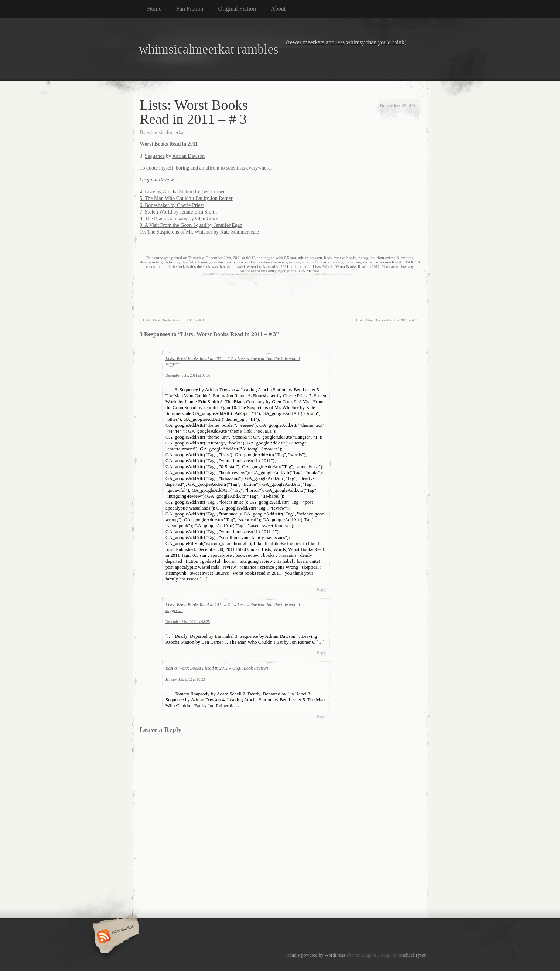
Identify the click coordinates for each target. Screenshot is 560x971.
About (278, 9)
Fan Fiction (190, 9)
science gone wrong (344, 262)
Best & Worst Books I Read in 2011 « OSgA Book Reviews (217, 668)
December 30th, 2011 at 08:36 (188, 375)
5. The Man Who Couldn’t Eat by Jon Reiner (186, 198)
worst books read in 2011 (268, 266)
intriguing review (209, 262)
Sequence (155, 156)
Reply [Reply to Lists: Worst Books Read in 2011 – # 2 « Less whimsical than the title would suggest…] (322, 590)
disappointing (151, 262)
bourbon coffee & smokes (392, 258)
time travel (236, 266)
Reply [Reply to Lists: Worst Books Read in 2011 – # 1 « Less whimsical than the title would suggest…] (322, 653)
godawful (185, 262)
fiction (170, 262)
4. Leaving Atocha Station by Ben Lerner (182, 192)
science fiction (314, 262)
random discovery (272, 262)
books (351, 258)
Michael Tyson (413, 955)
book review (334, 258)
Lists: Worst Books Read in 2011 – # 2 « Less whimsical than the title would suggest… (233, 361)
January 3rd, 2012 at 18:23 (185, 679)
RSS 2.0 (305, 271)
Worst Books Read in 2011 (358, 266)
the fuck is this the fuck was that (198, 266)
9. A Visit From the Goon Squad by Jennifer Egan (191, 225)
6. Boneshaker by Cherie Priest (172, 205)
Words (328, 266)
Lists (317, 266)
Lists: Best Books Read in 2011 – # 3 (388, 320)
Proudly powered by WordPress (315, 955)
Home (154, 9)
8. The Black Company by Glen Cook (179, 219)
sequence (371, 262)
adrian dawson (310, 258)
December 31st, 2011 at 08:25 (188, 622)
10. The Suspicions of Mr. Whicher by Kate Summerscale (199, 232)
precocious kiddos (240, 262)
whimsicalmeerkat (166, 132)
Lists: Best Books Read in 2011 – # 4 (172, 320)
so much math (392, 262)
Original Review (157, 180)
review (294, 262)
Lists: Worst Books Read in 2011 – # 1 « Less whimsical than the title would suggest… (233, 608)
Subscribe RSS (115, 937)
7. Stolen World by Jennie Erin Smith (178, 212)
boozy (363, 258)
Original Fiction (237, 9)
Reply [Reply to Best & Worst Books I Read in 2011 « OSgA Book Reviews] (322, 716)
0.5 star (290, 258)
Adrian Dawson (188, 156)
